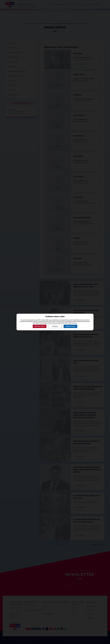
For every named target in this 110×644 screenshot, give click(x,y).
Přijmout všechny (70, 326)
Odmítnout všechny (40, 326)
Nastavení (55, 326)
